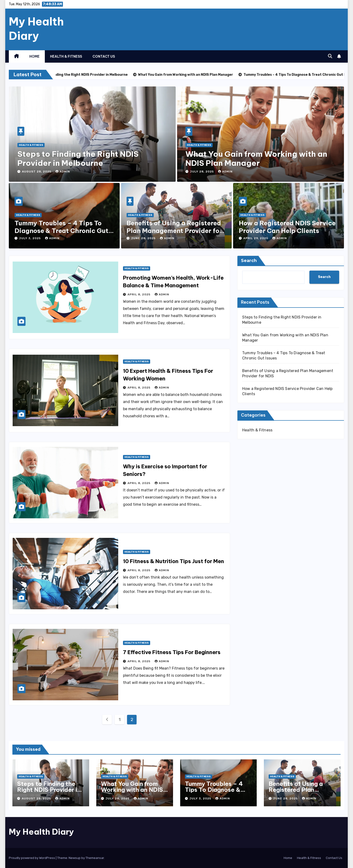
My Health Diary (36, 29)
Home (34, 56)
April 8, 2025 (139, 294)
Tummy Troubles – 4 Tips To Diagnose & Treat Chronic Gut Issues (61, 230)
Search (249, 261)
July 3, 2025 (30, 238)
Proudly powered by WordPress (32, 858)
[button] (330, 56)
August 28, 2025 (37, 172)
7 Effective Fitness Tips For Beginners (172, 652)
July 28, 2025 (202, 172)
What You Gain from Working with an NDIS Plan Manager (256, 158)
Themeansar (95, 858)
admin (63, 172)
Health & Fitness (66, 56)
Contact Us (104, 56)
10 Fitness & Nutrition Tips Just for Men (174, 561)
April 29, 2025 (256, 238)
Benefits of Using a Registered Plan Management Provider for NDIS (174, 230)
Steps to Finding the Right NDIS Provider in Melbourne (78, 158)
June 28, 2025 (144, 238)
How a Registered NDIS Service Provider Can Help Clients (287, 227)
